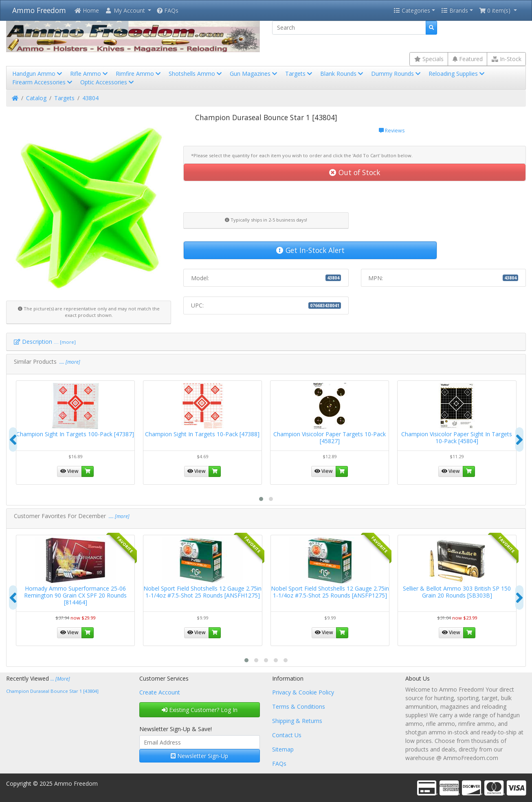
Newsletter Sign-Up (199, 756)
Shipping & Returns (297, 721)
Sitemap (283, 749)
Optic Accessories (108, 82)
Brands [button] (455, 10)
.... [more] (69, 362)
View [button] (69, 471)
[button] (128, 10)
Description (45, 342)
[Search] (349, 28)
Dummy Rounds (397, 74)
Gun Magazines (254, 74)
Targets (299, 74)
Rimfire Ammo (139, 74)
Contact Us (287, 735)
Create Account (160, 692)
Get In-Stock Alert (310, 250)
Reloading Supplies (457, 74)
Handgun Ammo (38, 74)
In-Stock (507, 59)
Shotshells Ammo (196, 74)
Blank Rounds (342, 74)
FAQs (168, 10)
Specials (429, 59)
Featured (468, 59)
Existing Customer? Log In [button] (200, 710)
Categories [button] (412, 10)
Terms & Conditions (299, 706)
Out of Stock (355, 172)
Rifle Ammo (90, 74)
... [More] (60, 679)
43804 (90, 98)
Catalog (36, 98)
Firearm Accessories (43, 82)
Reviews (392, 131)
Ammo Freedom (39, 10)
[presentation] (13, 439)
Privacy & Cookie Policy (303, 692)
